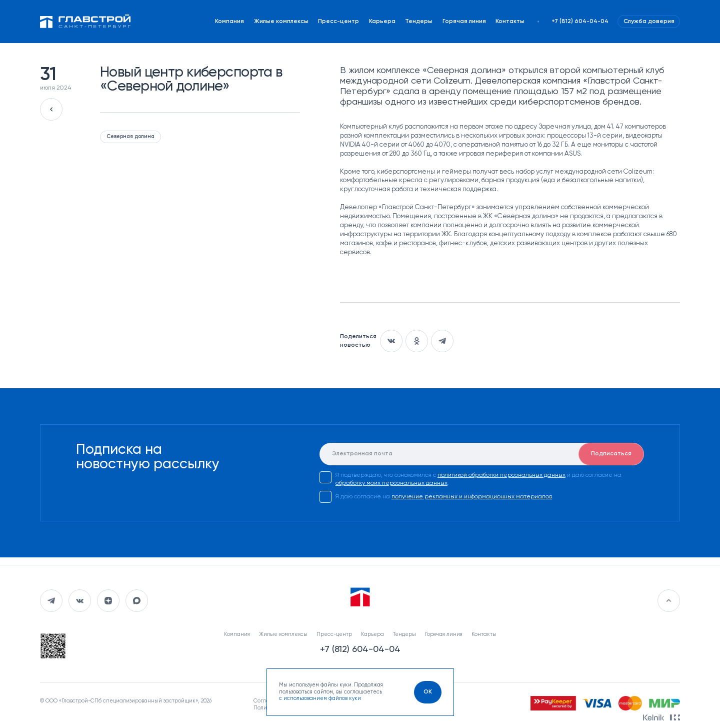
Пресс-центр (338, 22)
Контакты (510, 22)
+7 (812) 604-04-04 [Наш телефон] (580, 22)
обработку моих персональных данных (391, 483)
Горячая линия (464, 22)
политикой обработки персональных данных (501, 475)
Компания (229, 22)
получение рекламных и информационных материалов (472, 497)
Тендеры (419, 22)
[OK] (428, 692)
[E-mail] (482, 454)
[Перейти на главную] (85, 22)
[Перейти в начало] (669, 601)
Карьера (382, 22)
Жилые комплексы (281, 22)
